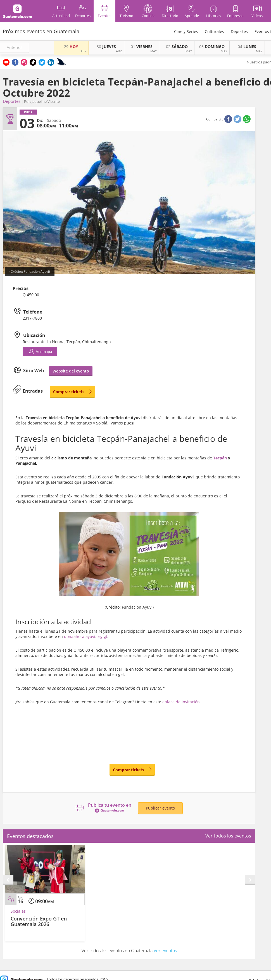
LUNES (247, 47)
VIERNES (142, 47)
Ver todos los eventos (228, 836)
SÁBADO (177, 47)
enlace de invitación (181, 702)
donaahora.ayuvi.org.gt (86, 636)
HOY (71, 47)
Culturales (214, 31)
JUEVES (106, 47)
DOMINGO (212, 47)
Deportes (239, 31)
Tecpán (220, 458)
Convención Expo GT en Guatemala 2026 (39, 921)
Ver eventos (165, 951)
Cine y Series (186, 31)
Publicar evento (160, 808)
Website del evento (71, 371)
